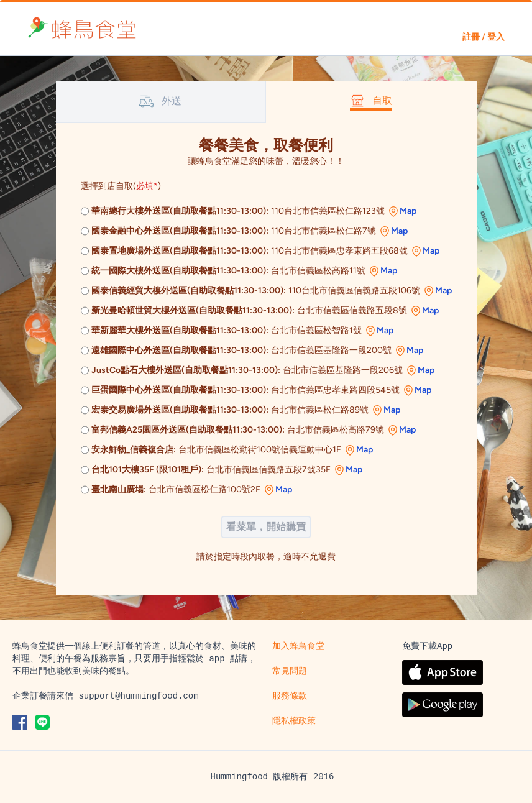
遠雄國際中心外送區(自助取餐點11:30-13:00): (180, 350)
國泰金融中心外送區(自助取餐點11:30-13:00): (180, 231)
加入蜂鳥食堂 (298, 646)
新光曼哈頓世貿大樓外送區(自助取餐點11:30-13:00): (193, 310)
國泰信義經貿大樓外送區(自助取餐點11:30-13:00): (189, 291)
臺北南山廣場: (119, 489)
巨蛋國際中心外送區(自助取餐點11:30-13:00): (180, 390)
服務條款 (290, 696)
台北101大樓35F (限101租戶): (148, 470)
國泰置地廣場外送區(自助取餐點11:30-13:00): (180, 251)
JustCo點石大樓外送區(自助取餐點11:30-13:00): (186, 370)
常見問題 (290, 671)
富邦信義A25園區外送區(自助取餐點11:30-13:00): (188, 430)
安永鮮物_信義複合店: (134, 450)
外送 (160, 101)
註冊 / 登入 (484, 37)
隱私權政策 (294, 721)
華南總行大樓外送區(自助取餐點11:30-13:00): (180, 211)
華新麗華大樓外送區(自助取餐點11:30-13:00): (180, 330)
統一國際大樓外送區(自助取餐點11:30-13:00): (180, 271)
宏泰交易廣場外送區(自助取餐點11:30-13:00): (180, 410)
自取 (371, 101)
